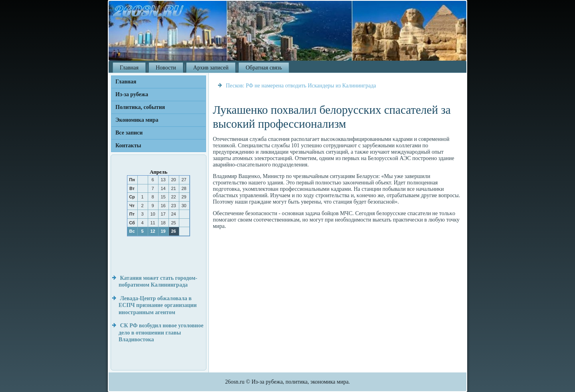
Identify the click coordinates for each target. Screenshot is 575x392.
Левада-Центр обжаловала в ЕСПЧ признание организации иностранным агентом (158, 305)
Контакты (128, 146)
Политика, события (140, 107)
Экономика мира (137, 120)
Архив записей (211, 68)
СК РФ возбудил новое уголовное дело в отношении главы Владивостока (161, 333)
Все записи (129, 133)
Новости (166, 68)
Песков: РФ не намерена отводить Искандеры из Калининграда (301, 86)
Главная (129, 68)
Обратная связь (264, 68)
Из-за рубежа (132, 94)
